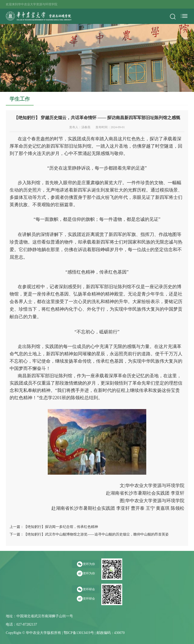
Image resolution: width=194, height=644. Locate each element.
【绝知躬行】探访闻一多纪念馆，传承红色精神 (61, 527)
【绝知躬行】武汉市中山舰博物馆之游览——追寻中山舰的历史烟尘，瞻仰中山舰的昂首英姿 (96, 534)
